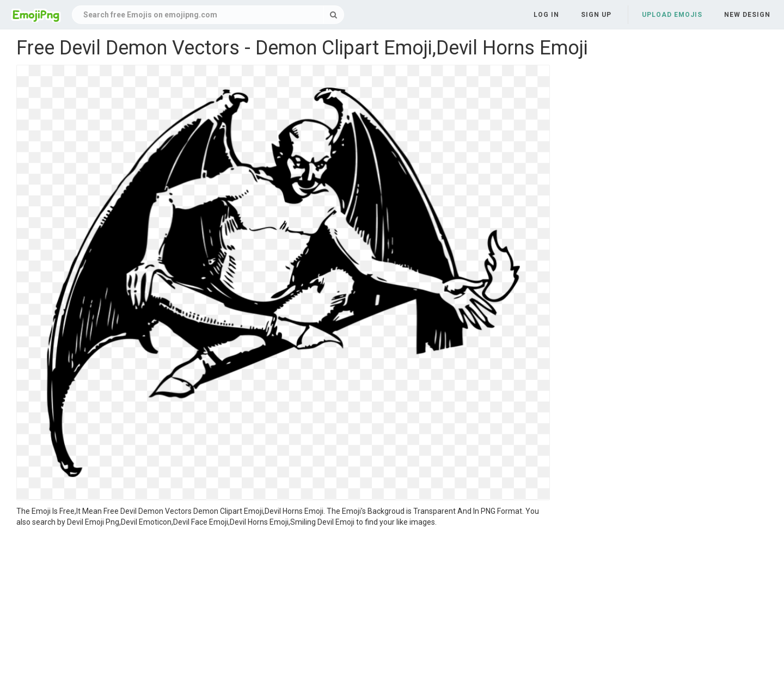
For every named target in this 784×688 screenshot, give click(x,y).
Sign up (596, 15)
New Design (747, 15)
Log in (546, 15)
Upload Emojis (672, 15)
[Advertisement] (283, 609)
